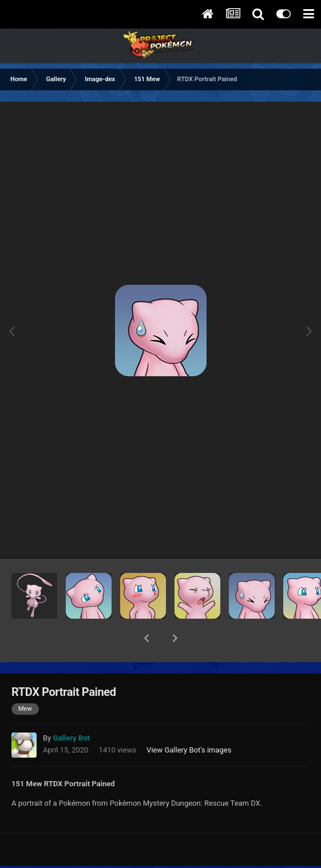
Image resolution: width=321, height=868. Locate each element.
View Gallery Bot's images (189, 720)
